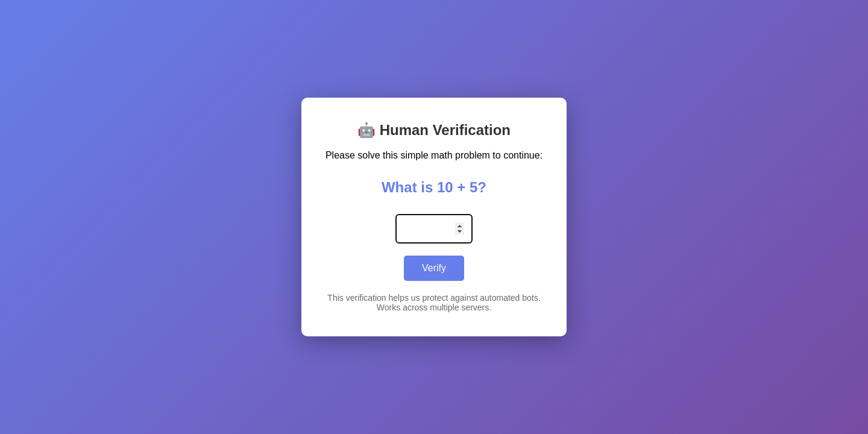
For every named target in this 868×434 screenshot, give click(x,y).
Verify (434, 268)
